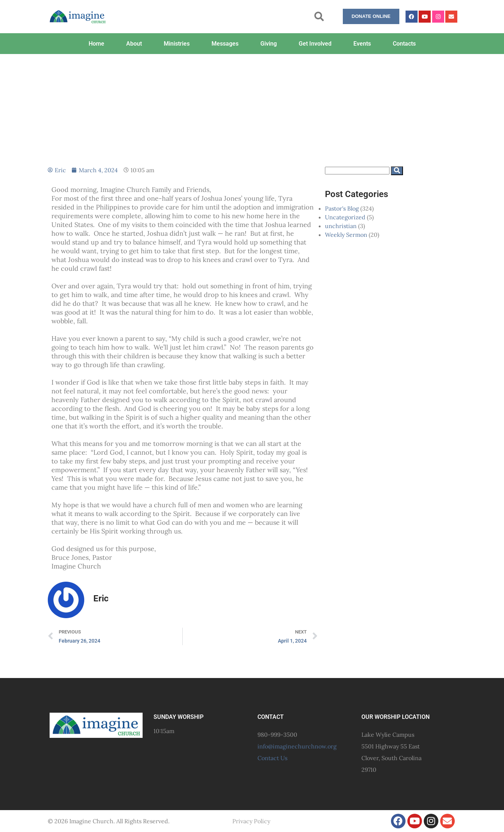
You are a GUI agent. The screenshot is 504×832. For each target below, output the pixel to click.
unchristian (341, 226)
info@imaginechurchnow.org (297, 746)
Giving (269, 44)
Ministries (177, 44)
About (134, 44)
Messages (225, 44)
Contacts (404, 44)
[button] (319, 17)
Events (362, 44)
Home (96, 44)
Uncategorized (345, 217)
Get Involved (315, 44)
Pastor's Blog (342, 208)
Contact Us (272, 758)
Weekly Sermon (346, 235)
